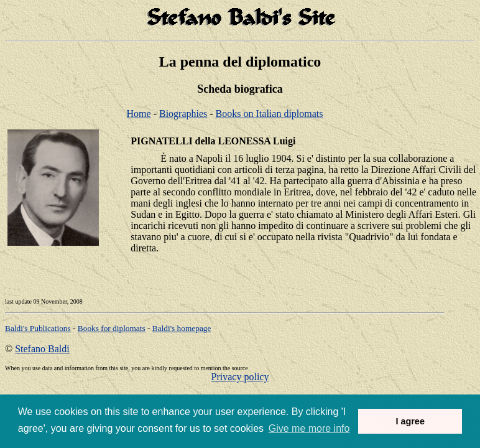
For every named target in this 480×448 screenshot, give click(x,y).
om (182, 328)
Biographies (183, 114)
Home (139, 114)
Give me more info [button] (309, 428)
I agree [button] (410, 421)
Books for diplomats (112, 328)
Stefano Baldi (42, 349)
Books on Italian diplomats (270, 114)
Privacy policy (240, 377)
